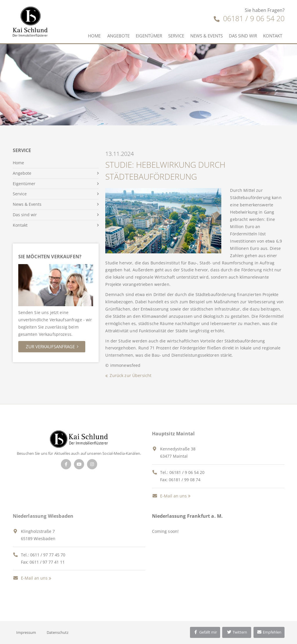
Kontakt (273, 36)
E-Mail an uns (169, 496)
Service (176, 36)
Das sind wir (243, 36)
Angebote (118, 36)
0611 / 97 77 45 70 (48, 555)
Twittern (237, 632)
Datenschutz (58, 632)
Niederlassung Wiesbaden (43, 516)
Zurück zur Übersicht (131, 375)
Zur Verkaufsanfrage (50, 347)
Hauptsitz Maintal (173, 434)
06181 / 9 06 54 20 (249, 18)
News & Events (207, 36)
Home (94, 36)
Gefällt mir (205, 632)
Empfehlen (269, 632)
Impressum (26, 632)
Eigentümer (149, 36)
